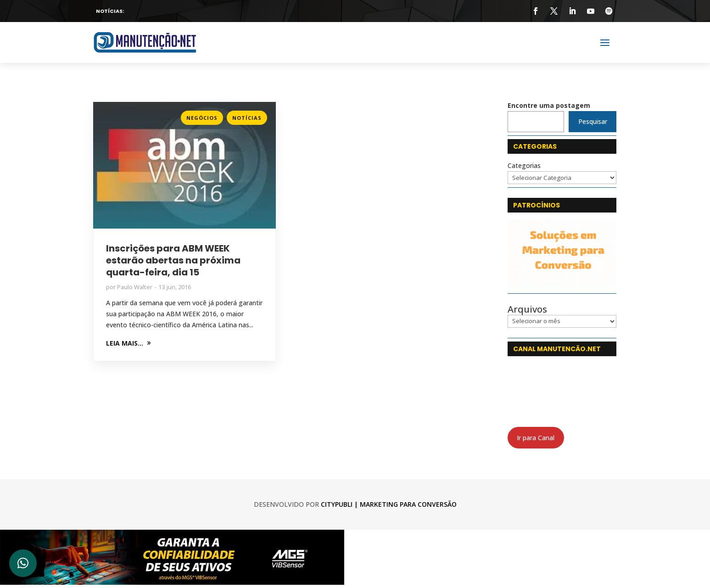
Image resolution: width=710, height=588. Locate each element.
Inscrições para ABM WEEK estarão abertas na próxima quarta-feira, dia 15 (173, 260)
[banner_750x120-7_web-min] (172, 582)
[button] (23, 563)
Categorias (524, 165)
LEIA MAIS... (125, 343)
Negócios (202, 118)
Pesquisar (593, 121)
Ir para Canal (536, 438)
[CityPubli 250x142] (562, 284)
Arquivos (527, 309)
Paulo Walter (135, 287)
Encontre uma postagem (549, 105)
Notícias (247, 118)
